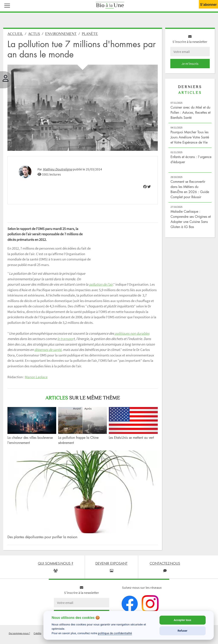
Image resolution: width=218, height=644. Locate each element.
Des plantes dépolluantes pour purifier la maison (42, 537)
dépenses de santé (48, 350)
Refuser (182, 631)
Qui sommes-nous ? (19, 633)
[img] (145, 187)
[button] (6, 5)
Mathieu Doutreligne (57, 169)
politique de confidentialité (115, 633)
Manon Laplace (36, 377)
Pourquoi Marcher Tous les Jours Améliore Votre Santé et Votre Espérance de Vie (190, 137)
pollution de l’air (101, 284)
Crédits (37, 633)
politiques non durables (132, 333)
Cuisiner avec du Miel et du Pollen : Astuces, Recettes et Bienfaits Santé (191, 112)
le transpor (65, 339)
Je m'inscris (190, 64)
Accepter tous (182, 620)
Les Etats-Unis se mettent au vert (131, 438)
